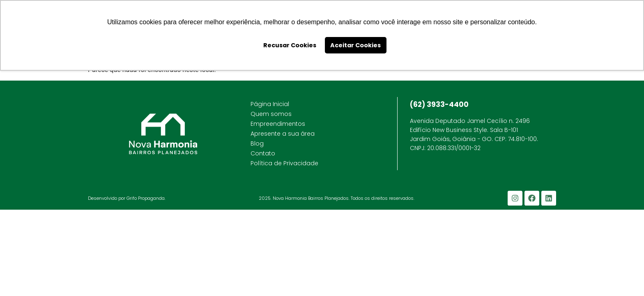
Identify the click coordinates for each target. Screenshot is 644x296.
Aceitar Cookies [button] (355, 45)
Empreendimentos (278, 124)
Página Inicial (270, 104)
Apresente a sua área (283, 134)
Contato (263, 153)
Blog (257, 143)
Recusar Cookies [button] (290, 45)
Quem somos (271, 114)
